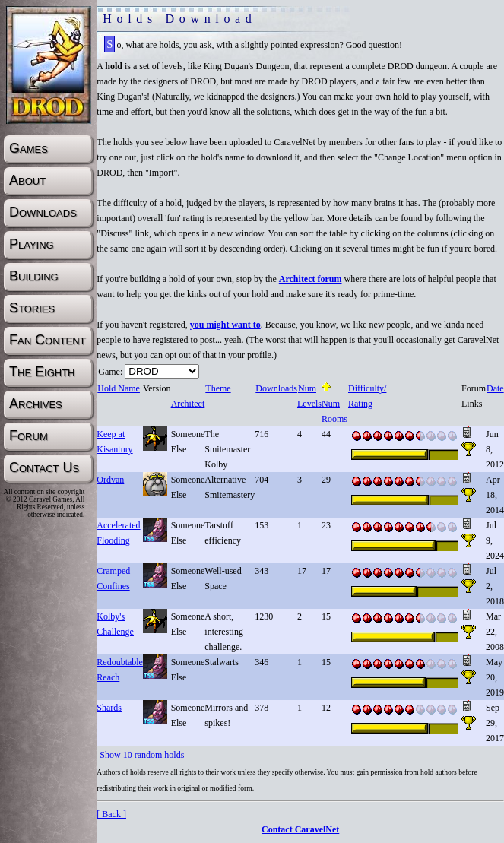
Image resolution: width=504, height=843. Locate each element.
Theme (217, 388)
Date (495, 388)
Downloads (276, 388)
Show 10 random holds (142, 755)
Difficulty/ (367, 388)
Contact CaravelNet (300, 829)
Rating (360, 404)
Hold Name (118, 388)
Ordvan (110, 480)
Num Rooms (334, 404)
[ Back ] (111, 814)
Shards (109, 708)
